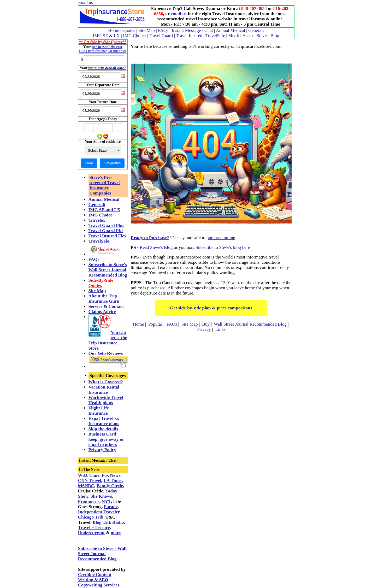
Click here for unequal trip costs (103, 51)
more (116, 533)
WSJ (83, 475)
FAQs (163, 30)
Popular (155, 324)
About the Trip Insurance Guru (104, 299)
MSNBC (86, 486)
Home (114, 30)
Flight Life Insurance (99, 411)
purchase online (221, 238)
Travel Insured (189, 36)
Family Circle (110, 486)
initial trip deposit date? (107, 68)
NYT (106, 501)
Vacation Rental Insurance (104, 390)
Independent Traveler (99, 512)
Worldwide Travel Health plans (106, 400)
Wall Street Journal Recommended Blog (250, 324)
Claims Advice (102, 312)
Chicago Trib (91, 517)
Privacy (204, 329)
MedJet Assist (241, 36)
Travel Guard (161, 36)
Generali (256, 30)
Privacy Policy (102, 450)
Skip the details (103, 429)
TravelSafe (215, 36)
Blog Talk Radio (108, 522)
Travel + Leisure (94, 528)
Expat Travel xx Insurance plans (104, 421)
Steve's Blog (268, 36)
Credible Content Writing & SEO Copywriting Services (99, 580)
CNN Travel (90, 481)
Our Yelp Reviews (106, 353)
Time (95, 475)
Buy (206, 324)
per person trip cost (107, 47)
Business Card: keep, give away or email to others (106, 439)
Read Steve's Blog (156, 247)
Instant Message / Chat (192, 30)
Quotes (129, 30)
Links (220, 329)
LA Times (113, 481)
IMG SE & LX (106, 36)
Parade (111, 507)
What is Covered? (106, 382)
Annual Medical (231, 30)
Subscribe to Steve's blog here (223, 247)
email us (85, 2)
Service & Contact (106, 306)
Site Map (147, 30)
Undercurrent (91, 533)
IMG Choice (134, 36)
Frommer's (89, 501)
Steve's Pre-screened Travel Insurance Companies (105, 185)
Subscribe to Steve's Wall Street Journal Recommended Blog (108, 270)
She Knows (101, 496)
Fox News (111, 475)
